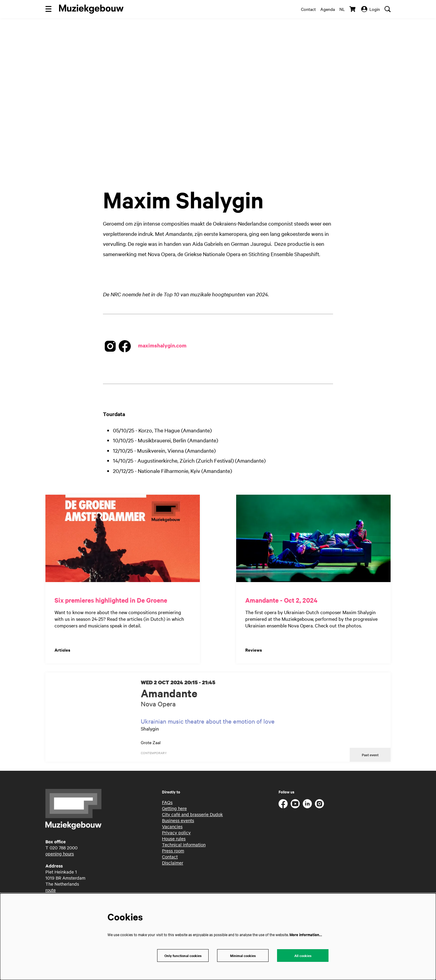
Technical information (184, 845)
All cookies (303, 955)
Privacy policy (176, 833)
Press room (173, 851)
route (51, 891)
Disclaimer (173, 864)
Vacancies (172, 827)
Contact (308, 9)
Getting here (174, 809)
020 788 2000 (64, 848)
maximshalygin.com (162, 345)
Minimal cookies (243, 955)
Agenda (328, 9)
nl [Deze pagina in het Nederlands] (342, 9)
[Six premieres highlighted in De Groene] (123, 538)
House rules (174, 839)
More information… (306, 934)
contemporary (154, 753)
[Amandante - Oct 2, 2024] (313, 538)
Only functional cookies (183, 955)
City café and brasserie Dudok (192, 815)
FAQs (167, 803)
